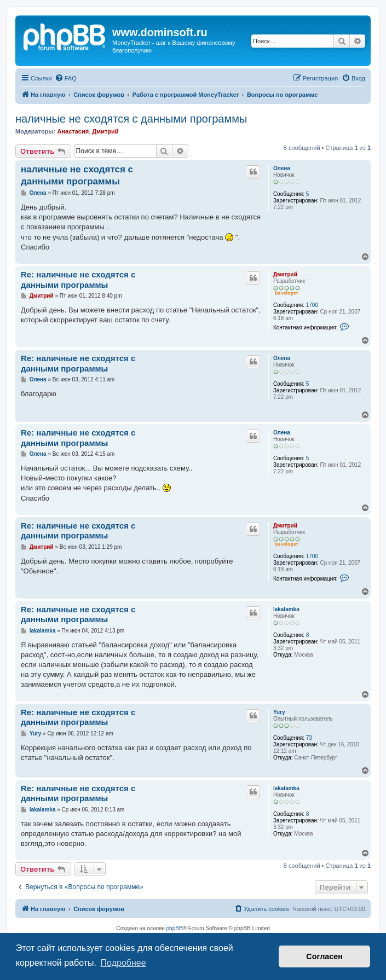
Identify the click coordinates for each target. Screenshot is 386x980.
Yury (279, 712)
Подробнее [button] (123, 963)
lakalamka (286, 609)
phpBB (175, 928)
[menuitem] (66, 78)
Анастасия (73, 131)
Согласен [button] (324, 956)
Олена (282, 168)
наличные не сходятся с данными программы (131, 119)
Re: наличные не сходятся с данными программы (78, 280)
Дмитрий (105, 131)
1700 (312, 305)
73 (309, 738)
